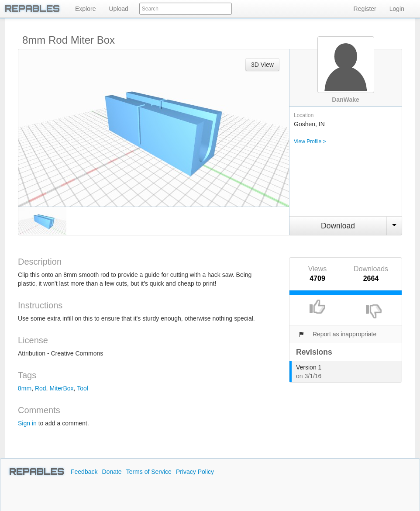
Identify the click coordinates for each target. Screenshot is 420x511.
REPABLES (37, 472)
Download (338, 226)
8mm (25, 388)
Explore (85, 9)
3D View (262, 65)
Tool (83, 388)
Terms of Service (149, 472)
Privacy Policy (195, 472)
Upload (118, 9)
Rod (41, 388)
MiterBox (61, 388)
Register (365, 9)
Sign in (27, 423)
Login (397, 9)
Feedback (84, 472)
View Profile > (310, 142)
